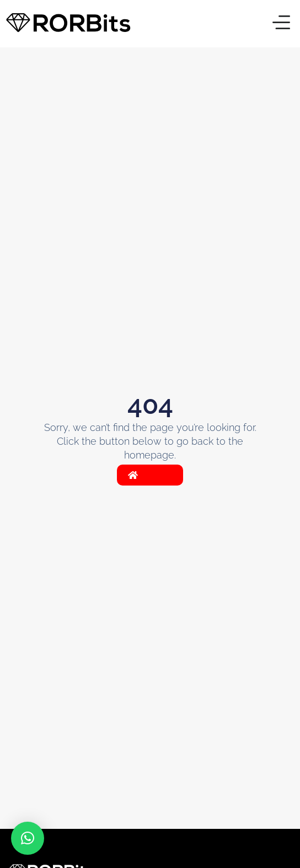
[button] (281, 24)
